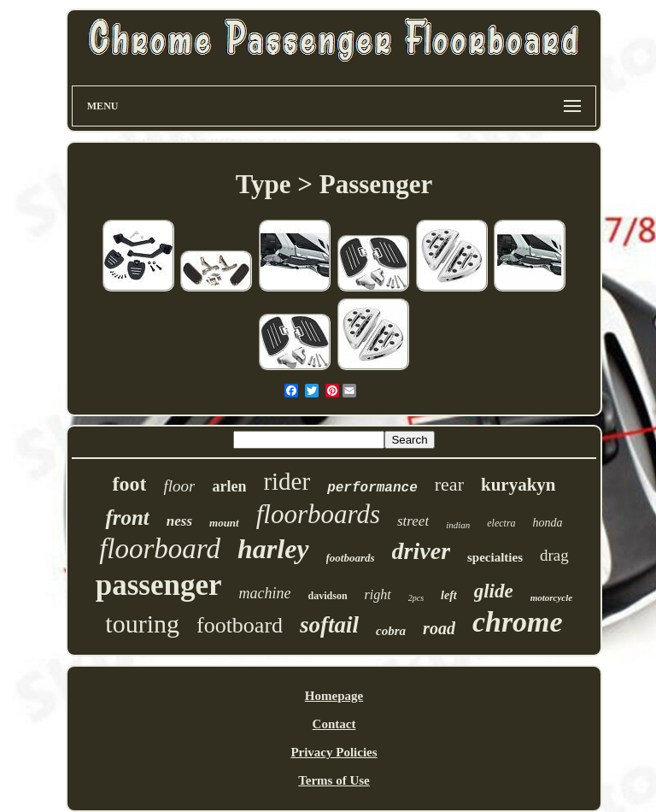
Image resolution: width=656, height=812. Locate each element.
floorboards (318, 514)
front (127, 518)
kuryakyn (518, 485)
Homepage (334, 696)
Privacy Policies (334, 752)
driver (421, 551)
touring (142, 624)
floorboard (160, 549)
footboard (240, 625)
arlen (229, 486)
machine (265, 593)
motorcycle (551, 597)
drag (554, 555)
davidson (328, 596)
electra (501, 523)
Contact (334, 724)
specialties (495, 557)
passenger (159, 585)
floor (179, 486)
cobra (391, 631)
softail (329, 625)
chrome (518, 622)
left (449, 595)
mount (224, 523)
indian (458, 525)
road (439, 628)
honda (548, 523)
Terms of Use (334, 780)
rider (287, 481)
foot (129, 484)
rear (449, 484)
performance (372, 488)
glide (494, 591)
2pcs (416, 598)
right (378, 594)
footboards (351, 558)
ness (179, 521)
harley (273, 549)
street (413, 521)
